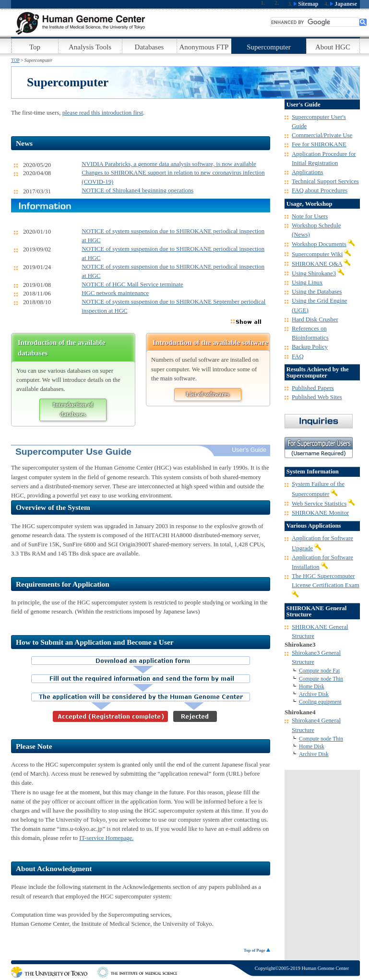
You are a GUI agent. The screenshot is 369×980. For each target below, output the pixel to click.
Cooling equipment (320, 702)
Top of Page (257, 950)
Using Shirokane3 (314, 273)
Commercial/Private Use (322, 135)
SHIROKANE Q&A (317, 264)
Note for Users (310, 216)
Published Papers (313, 388)
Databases (149, 47)
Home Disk (312, 686)
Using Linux (307, 283)
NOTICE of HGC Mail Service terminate (132, 284)
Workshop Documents (319, 244)
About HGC (333, 47)
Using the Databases (317, 292)
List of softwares (208, 394)
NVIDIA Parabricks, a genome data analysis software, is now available (169, 164)
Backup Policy (310, 347)
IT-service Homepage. (106, 838)
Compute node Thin (321, 679)
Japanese (344, 4)
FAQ (298, 356)
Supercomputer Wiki (317, 254)
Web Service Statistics (319, 504)
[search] (315, 22)
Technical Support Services (325, 181)
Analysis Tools (90, 47)
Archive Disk (314, 694)
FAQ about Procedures (320, 190)
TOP (15, 60)
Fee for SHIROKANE (319, 144)
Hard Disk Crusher (315, 319)
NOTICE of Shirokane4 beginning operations (137, 190)
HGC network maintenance (115, 293)
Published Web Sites (317, 397)
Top (35, 47)
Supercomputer (269, 47)
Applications (307, 172)
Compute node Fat (319, 671)
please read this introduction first (103, 113)
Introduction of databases (73, 409)
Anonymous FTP (204, 47)
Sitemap (306, 4)
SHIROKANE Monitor (320, 513)
